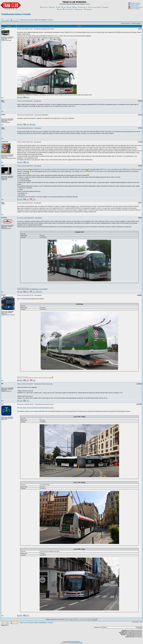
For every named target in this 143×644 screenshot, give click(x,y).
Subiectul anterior (126, 23)
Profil (65, 9)
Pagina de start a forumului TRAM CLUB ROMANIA (33, 20)
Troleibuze (51, 20)
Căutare (71, 9)
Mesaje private (79, 9)
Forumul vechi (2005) (94, 7)
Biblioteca (52, 7)
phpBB (69, 642)
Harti (63, 7)
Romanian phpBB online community (76, 643)
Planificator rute (83, 7)
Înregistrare (105, 7)
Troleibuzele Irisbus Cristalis (16, 14)
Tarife (58, 7)
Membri (59, 9)
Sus (2, 98)
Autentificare (88, 9)
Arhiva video (44, 7)
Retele (75, 7)
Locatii (69, 7)
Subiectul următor (136, 23)
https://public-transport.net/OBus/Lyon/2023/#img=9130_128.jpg (37, 408)
